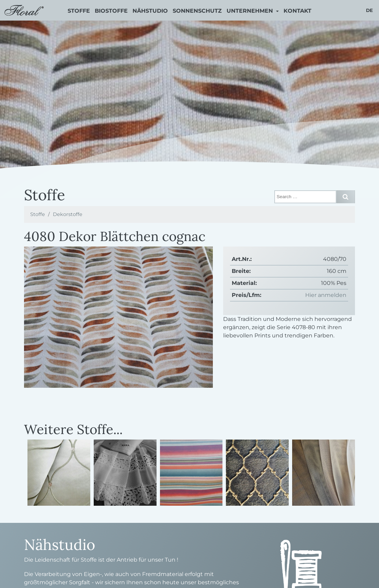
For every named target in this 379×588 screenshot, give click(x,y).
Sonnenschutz (197, 11)
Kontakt (297, 11)
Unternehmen (251, 11)
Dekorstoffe (68, 214)
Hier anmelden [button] (326, 295)
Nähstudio (150, 11)
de (369, 10)
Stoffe (79, 11)
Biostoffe (111, 11)
